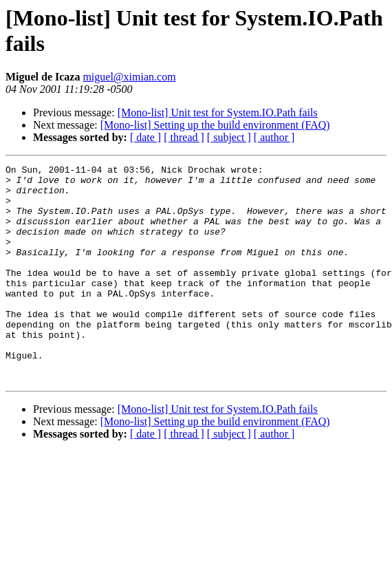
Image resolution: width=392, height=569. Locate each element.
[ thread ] (184, 137)
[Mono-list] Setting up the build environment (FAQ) (215, 125)
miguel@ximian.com (129, 77)
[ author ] (274, 137)
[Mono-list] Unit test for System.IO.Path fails (218, 112)
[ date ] (145, 137)
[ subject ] (229, 137)
